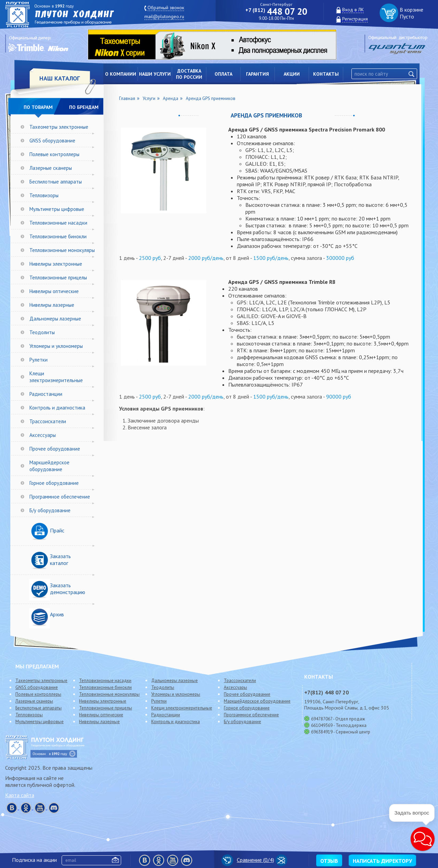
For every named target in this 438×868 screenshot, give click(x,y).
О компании (121, 74)
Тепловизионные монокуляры (62, 250)
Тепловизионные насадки (58, 223)
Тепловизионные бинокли (58, 236)
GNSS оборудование (52, 141)
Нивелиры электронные (56, 264)
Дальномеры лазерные (55, 319)
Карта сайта (20, 795)
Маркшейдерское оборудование (49, 466)
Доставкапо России (189, 74)
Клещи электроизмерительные (56, 377)
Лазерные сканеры (51, 168)
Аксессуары (43, 435)
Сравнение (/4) (248, 860)
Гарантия (257, 74)
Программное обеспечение (60, 497)
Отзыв (329, 861)
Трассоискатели (48, 421)
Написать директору (382, 861)
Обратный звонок (166, 8)
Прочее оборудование (55, 449)
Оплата (223, 74)
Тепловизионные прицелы (58, 278)
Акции (292, 74)
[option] (217, 45)
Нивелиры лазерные (52, 305)
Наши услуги (155, 74)
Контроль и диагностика (57, 408)
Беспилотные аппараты (56, 182)
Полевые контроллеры (54, 154)
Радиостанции (46, 394)
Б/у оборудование (50, 510)
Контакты (326, 74)
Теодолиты (42, 332)
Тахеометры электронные (59, 127)
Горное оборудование (54, 483)
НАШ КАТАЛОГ (60, 78)
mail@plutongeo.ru (164, 16)
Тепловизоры (44, 195)
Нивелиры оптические (54, 291)
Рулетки (38, 360)
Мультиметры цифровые (57, 209)
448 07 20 (276, 11)
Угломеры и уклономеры (56, 346)
